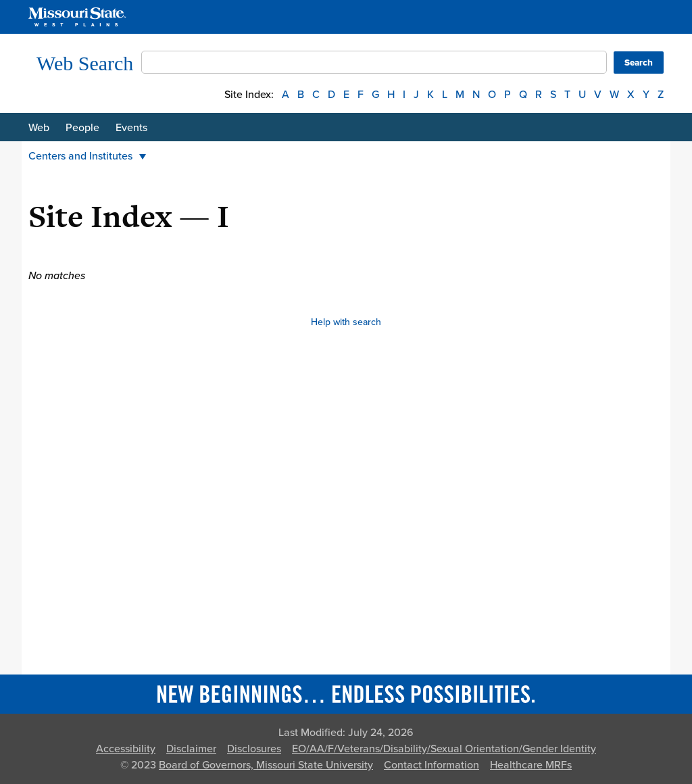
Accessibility (126, 749)
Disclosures (254, 749)
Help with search (346, 322)
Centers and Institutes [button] (87, 156)
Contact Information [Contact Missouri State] (431, 765)
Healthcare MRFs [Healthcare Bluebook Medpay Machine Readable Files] (531, 765)
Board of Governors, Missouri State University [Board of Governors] (266, 765)
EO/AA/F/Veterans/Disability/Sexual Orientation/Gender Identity (444, 749)
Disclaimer (191, 749)
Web (39, 128)
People (82, 128)
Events (131, 128)
